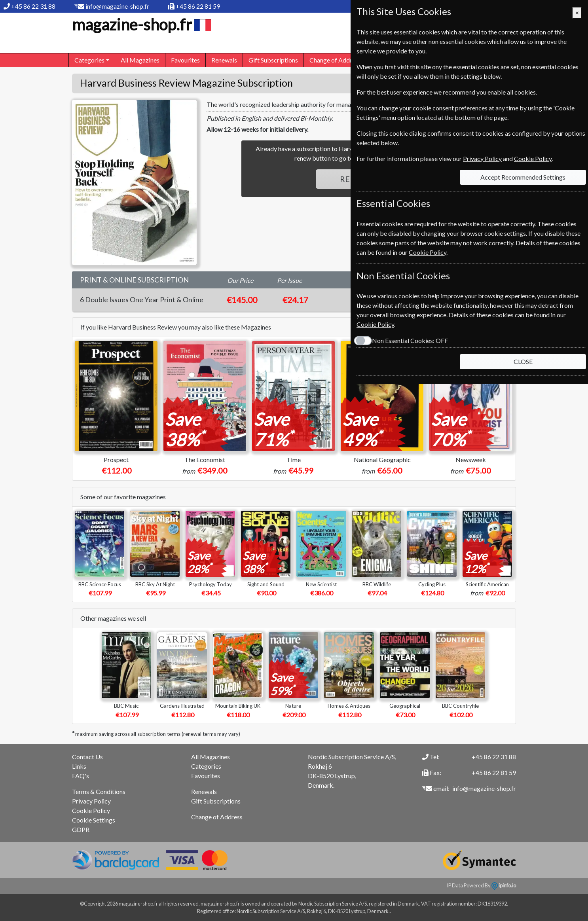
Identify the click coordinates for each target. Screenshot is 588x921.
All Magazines (140, 60)
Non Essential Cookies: (410, 340)
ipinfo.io (504, 885)
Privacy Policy (91, 801)
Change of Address (335, 60)
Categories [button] (89, 60)
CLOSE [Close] (523, 361)
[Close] (577, 13)
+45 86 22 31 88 (33, 6)
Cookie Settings (94, 820)
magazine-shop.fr (141, 25)
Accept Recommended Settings (523, 177)
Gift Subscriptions (273, 60)
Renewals (224, 60)
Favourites (185, 60)
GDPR (81, 829)
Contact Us (87, 757)
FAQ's (81, 776)
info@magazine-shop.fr (117, 6)
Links (79, 766)
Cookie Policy (91, 810)
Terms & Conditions (99, 791)
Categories (206, 766)
